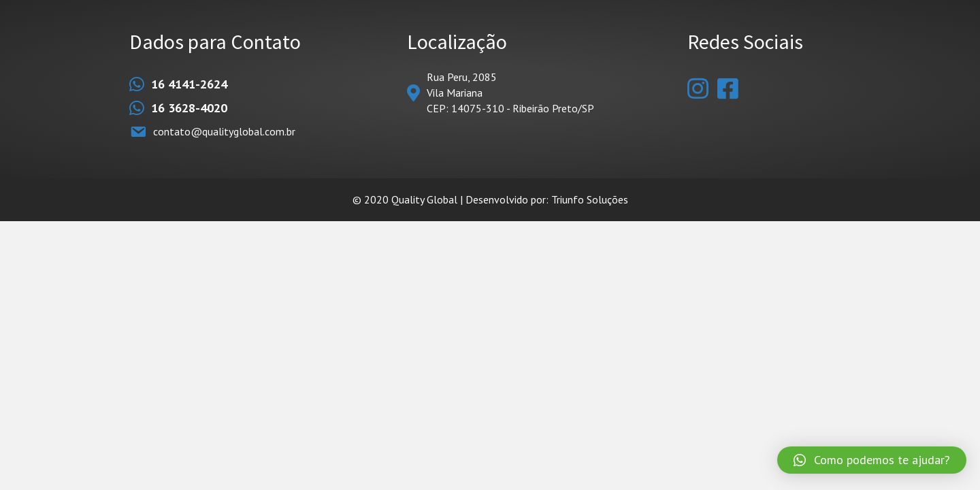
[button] (872, 460)
